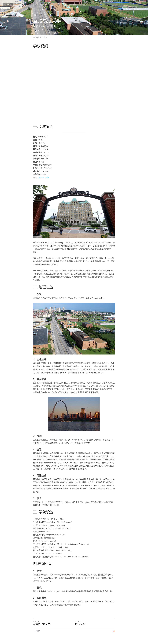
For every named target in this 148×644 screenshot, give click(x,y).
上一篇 (36, 622)
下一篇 (78, 622)
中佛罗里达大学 (42, 624)
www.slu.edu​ (44, 178)
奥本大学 (80, 624)
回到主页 (8, 5)
